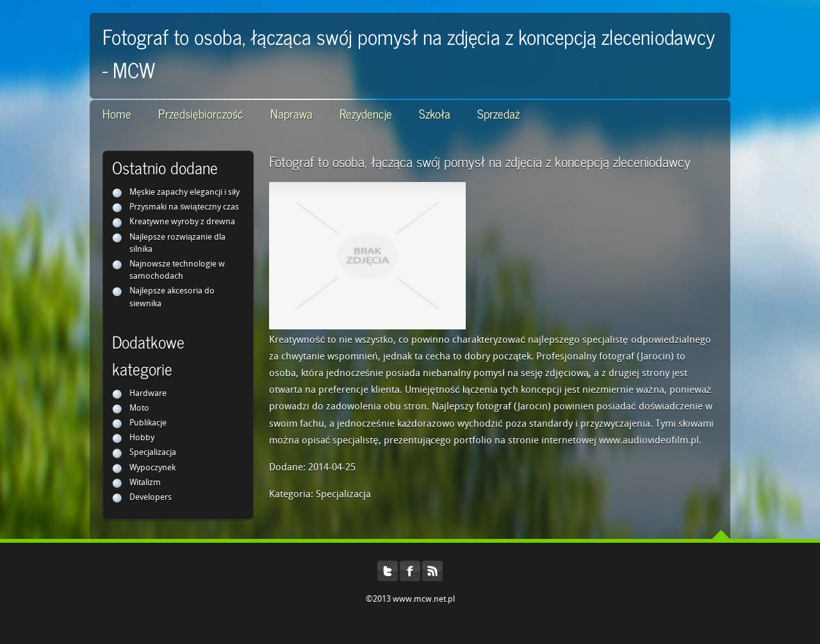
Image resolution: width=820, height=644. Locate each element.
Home (117, 113)
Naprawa (291, 113)
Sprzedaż (498, 113)
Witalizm (145, 483)
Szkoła (435, 113)
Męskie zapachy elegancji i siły (184, 193)
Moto (139, 409)
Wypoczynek (152, 468)
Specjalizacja (153, 453)
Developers (151, 498)
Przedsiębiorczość (201, 113)
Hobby (142, 438)
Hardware (148, 394)
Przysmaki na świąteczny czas (184, 207)
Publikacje (148, 423)
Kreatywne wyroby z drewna (182, 222)
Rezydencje (366, 113)
